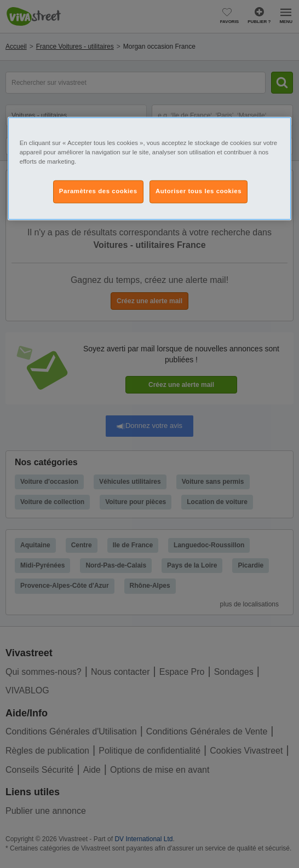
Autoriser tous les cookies (199, 191)
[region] (150, 168)
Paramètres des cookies (98, 191)
